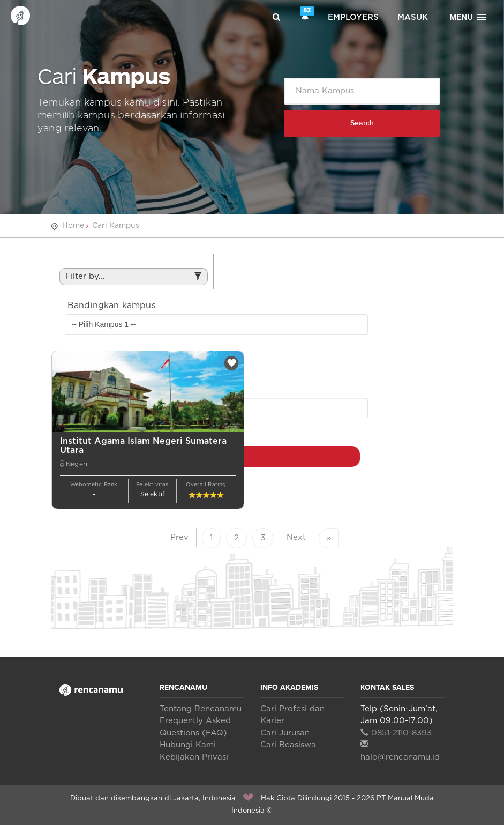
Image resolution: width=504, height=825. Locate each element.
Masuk (413, 17)
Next (296, 537)
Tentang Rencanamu (201, 709)
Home (73, 226)
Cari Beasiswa (288, 745)
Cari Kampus (116, 226)
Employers (353, 17)
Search (362, 123)
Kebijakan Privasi (194, 757)
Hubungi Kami (188, 745)
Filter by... (134, 279)
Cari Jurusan (285, 733)
